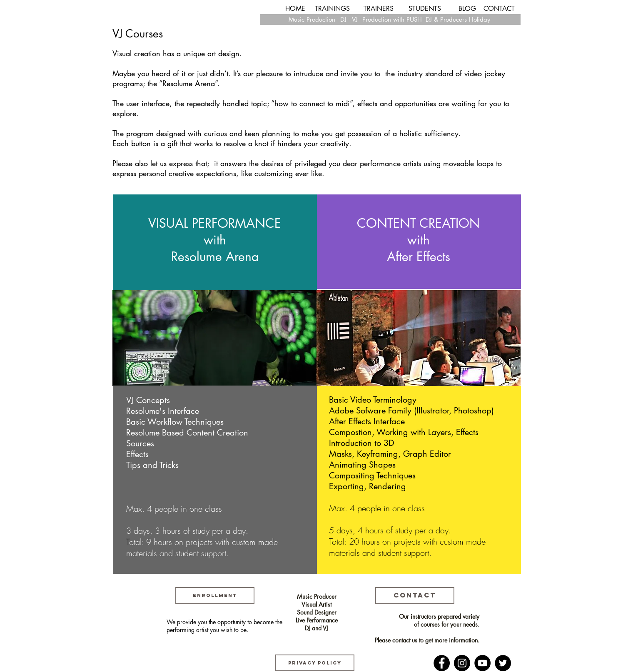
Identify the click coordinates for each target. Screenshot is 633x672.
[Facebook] (442, 663)
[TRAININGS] (332, 9)
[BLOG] (467, 9)
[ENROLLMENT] (215, 595)
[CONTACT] (499, 9)
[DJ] (343, 19)
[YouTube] (482, 663)
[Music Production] (312, 19)
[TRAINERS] (379, 9)
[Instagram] (462, 663)
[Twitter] (503, 663)
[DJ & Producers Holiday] (458, 19)
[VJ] (355, 19)
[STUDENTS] (425, 9)
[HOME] (295, 9)
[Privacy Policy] (315, 663)
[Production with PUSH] (392, 19)
